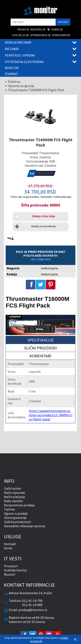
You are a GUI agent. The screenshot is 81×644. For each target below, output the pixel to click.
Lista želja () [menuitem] (20, 35)
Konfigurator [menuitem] (61, 35)
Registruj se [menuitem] (38, 29)
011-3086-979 (41, 259)
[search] (33, 22)
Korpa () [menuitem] (55, 30)
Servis (8, 548)
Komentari (40, 356)
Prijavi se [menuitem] (23, 29)
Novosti (10, 574)
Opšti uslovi (12, 488)
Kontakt (10, 544)
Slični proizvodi (40, 348)
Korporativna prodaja (19, 505)
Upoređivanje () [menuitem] (40, 35)
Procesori (11, 566)
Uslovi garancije (15, 518)
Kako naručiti (13, 501)
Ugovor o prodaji (16, 513)
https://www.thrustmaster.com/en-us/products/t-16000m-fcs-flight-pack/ (51, 415)
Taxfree (9, 509)
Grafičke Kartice (15, 570)
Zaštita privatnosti (17, 522)
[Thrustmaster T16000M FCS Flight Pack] (40, 117)
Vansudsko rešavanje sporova (25, 526)
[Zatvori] (75, 639)
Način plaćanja (14, 497)
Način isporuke (14, 493)
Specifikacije (41, 340)
